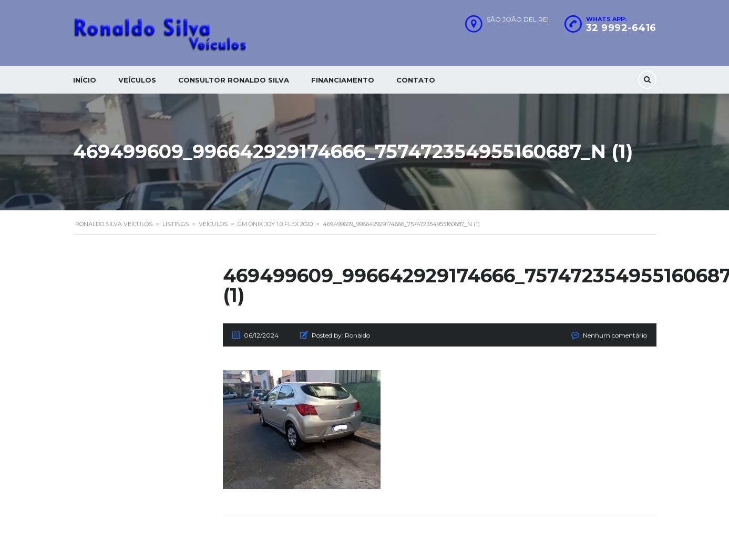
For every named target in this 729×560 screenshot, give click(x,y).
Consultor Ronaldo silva (234, 80)
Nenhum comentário (615, 335)
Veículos (137, 80)
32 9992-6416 (621, 28)
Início (85, 80)
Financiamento (343, 80)
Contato (416, 80)
